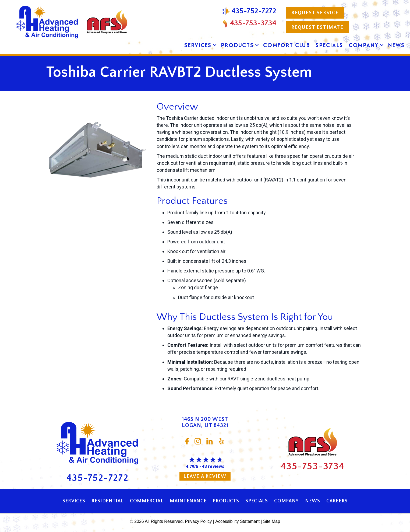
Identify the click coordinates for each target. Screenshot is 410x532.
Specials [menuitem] (329, 45)
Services (74, 501)
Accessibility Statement (237, 521)
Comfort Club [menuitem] (287, 45)
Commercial (147, 501)
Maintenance (188, 501)
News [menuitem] (396, 45)
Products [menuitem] (237, 45)
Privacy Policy (199, 521)
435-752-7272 (98, 478)
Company (286, 501)
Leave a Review (205, 477)
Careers (337, 501)
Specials (257, 501)
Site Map (272, 521)
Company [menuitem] (364, 45)
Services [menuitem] (198, 45)
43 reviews (213, 466)
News (313, 501)
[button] (215, 45)
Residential (107, 501)
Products (226, 501)
